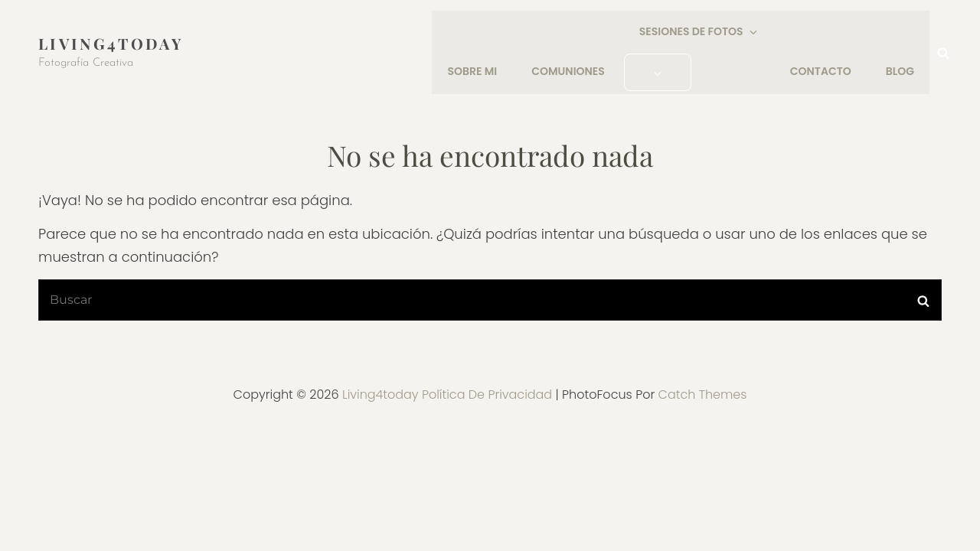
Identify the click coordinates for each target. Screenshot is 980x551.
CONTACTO (821, 71)
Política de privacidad (487, 393)
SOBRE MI (473, 71)
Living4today (111, 42)
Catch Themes (703, 393)
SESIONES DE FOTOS (699, 32)
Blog (900, 71)
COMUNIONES (569, 71)
